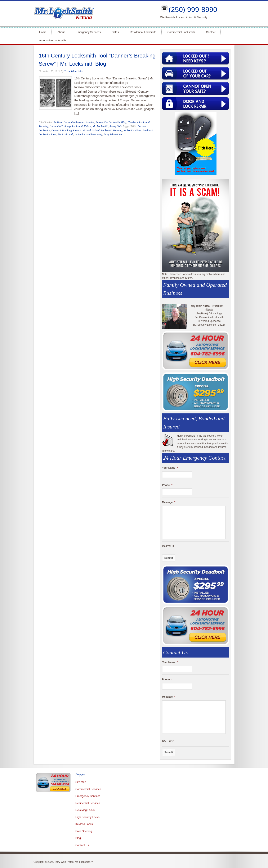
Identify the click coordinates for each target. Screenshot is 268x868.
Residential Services (88, 803)
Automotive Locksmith (52, 40)
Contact (211, 32)
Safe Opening (84, 831)
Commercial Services (88, 789)
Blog (124, 122)
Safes (115, 32)
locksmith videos (133, 130)
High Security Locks (87, 817)
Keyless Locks (84, 824)
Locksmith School (90, 130)
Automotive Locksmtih (108, 122)
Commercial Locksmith (181, 32)
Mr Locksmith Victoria (93, 14)
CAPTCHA (168, 546)
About (61, 32)
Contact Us (82, 845)
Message (169, 502)
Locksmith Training (60, 126)
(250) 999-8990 (193, 9)
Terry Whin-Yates (74, 71)
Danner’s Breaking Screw (65, 130)
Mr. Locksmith (100, 126)
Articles (90, 122)
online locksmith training (88, 134)
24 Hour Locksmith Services (69, 122)
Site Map (81, 782)
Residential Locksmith (143, 32)
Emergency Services (88, 32)
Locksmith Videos (82, 126)
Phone (167, 485)
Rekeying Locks (85, 810)
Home (43, 32)
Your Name (170, 468)
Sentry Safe (116, 126)
